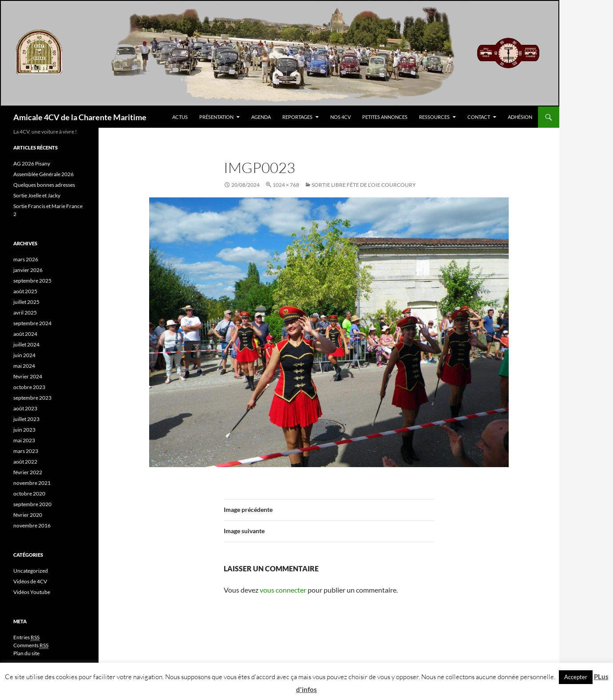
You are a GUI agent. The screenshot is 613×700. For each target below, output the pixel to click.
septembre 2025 (32, 281)
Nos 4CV (340, 117)
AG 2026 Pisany (32, 163)
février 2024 (28, 376)
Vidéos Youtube (32, 592)
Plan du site (26, 653)
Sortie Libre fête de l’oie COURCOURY (364, 185)
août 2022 (25, 462)
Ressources (434, 117)
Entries (26, 637)
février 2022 (28, 472)
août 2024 (25, 334)
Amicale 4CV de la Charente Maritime (80, 117)
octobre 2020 (29, 494)
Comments (31, 645)
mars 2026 (26, 259)
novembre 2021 (32, 483)
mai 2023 (24, 440)
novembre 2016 (32, 525)
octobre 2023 (29, 387)
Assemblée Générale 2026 (44, 174)
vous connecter (283, 590)
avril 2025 (25, 313)
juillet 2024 (26, 344)
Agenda (261, 117)
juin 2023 (24, 430)
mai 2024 (24, 366)
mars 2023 (26, 451)
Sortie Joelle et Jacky (37, 195)
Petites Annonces (385, 117)
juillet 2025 (26, 302)
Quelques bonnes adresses (44, 185)
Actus (180, 117)
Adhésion (520, 117)
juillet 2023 (26, 419)
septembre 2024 (32, 323)
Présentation (216, 117)
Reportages (297, 117)
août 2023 (25, 408)
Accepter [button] (576, 677)
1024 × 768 (286, 185)
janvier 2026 (28, 270)
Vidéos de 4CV (30, 581)
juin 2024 (24, 355)
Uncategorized (31, 571)
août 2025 (25, 291)
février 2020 (28, 515)
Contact (479, 117)
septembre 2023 (32, 398)
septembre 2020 (32, 504)
